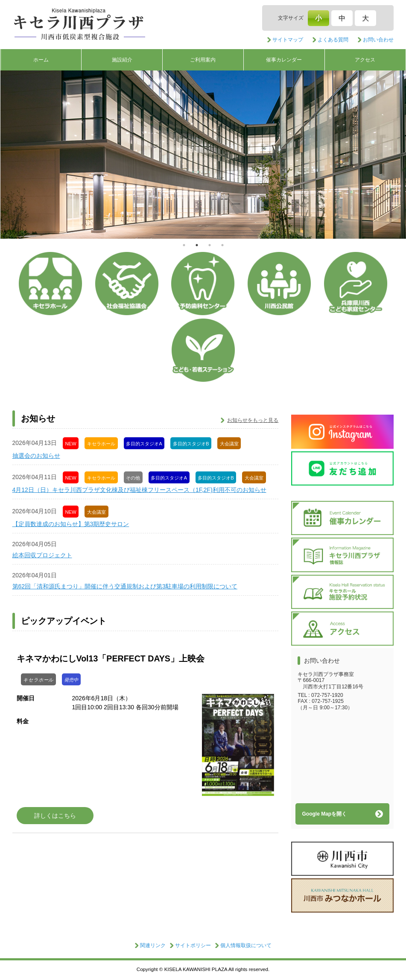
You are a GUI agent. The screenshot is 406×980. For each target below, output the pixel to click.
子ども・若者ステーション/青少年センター (203, 350)
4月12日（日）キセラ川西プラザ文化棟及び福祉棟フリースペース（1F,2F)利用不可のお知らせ (139, 490)
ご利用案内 (203, 60)
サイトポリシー (193, 945)
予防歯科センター (203, 284)
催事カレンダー (284, 60)
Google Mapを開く (324, 814)
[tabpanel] (203, 155)
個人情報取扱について (246, 945)
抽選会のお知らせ (36, 456)
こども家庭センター (356, 284)
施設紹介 (122, 60)
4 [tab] (222, 245)
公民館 (279, 284)
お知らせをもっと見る (253, 420)
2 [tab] (197, 245)
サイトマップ (288, 40)
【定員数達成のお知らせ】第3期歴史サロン (71, 524)
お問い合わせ (378, 40)
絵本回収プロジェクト (42, 555)
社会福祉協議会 (127, 284)
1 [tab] (184, 245)
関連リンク (153, 945)
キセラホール (50, 284)
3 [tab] (210, 245)
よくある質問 (333, 40)
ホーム (41, 60)
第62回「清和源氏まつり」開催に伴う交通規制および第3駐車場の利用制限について (125, 586)
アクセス (365, 60)
